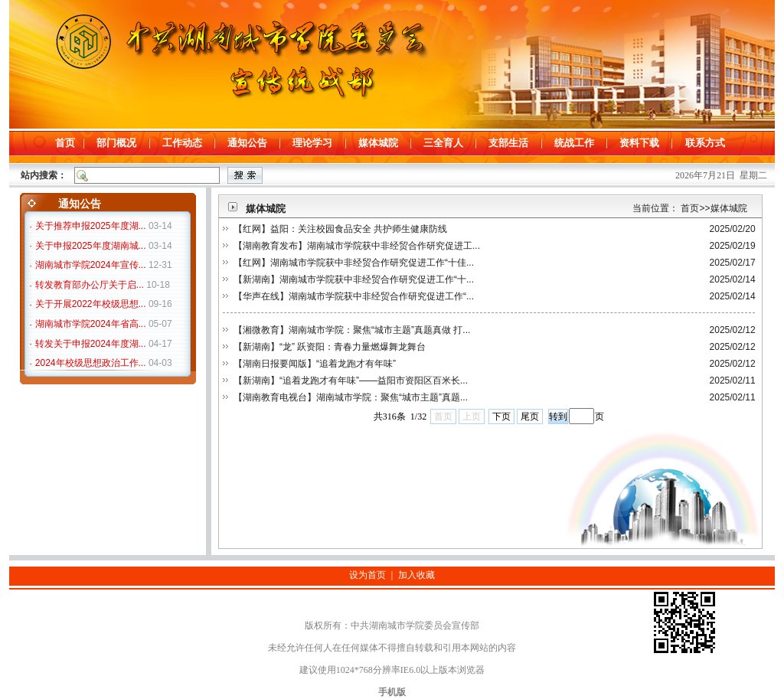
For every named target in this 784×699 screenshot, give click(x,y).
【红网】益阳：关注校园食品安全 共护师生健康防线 (340, 229)
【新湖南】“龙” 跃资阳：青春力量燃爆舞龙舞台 (330, 347)
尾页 (530, 416)
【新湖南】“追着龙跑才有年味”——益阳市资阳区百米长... (351, 381)
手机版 (392, 692)
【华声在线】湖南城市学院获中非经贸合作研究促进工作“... (354, 296)
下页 (501, 416)
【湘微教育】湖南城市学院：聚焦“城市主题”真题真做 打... (352, 330)
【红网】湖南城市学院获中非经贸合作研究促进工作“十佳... (354, 263)
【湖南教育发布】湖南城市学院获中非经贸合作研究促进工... (357, 246)
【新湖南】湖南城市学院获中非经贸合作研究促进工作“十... (354, 279)
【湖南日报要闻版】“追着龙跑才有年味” (315, 364)
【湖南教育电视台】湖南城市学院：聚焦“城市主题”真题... (351, 397)
